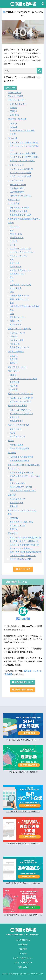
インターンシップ (16, 165)
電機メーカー (16, 321)
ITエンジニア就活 (15, 96)
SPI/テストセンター (16, 100)
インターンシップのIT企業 (21, 169)
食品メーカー (16, 325)
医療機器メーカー (18, 274)
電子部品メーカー (18, 317)
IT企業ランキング (17, 333)
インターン (37, 671)
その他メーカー (17, 238)
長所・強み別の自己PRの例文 (23, 491)
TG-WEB (14, 127)
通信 (12, 303)
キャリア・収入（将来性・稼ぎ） (24, 143)
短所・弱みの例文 (18, 483)
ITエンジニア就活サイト (20, 410)
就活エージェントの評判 (20, 401)
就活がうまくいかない (18, 367)
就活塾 (13, 433)
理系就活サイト (17, 421)
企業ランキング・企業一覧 (20, 329)
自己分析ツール (17, 503)
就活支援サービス (18, 436)
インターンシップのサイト (21, 414)
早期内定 (14, 389)
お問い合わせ (23, 967)
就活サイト (15, 417)
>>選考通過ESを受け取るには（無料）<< (23, 883)
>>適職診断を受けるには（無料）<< (23, 772)
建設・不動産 (16, 288)
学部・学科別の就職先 (20, 448)
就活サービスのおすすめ (19, 425)
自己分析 (12, 495)
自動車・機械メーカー (20, 295)
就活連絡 (14, 386)
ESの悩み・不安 (17, 188)
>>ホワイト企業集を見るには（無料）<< (23, 812)
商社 (12, 277)
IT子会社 (13, 336)
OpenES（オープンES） (21, 196)
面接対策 (14, 529)
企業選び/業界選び (16, 352)
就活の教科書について (23, 682)
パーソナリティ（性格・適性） (23, 153)
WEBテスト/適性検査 (17, 119)
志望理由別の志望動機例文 (21, 457)
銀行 (12, 314)
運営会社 (23, 954)
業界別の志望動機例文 (20, 461)
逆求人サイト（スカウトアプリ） (22, 510)
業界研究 (14, 359)
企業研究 (14, 356)
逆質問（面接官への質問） (21, 559)
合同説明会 (15, 382)
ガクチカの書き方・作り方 (21, 473)
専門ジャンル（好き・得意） (22, 161)
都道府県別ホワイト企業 (20, 215)
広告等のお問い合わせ (23, 690)
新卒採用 (28, 671)
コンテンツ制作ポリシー (23, 958)
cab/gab (13, 123)
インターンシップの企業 (20, 173)
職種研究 (14, 363)
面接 (10, 514)
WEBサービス (16, 234)
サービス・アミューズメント (22, 252)
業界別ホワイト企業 (19, 211)
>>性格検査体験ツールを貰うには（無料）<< (23, 915)
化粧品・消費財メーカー (20, 270)
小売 (12, 281)
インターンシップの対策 (20, 176)
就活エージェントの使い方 (21, 398)
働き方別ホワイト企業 (20, 208)
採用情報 (23, 949)
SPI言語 (13, 111)
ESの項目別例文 (17, 192)
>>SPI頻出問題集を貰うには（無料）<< (23, 740)
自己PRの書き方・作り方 (21, 487)
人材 (12, 259)
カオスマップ (14, 200)
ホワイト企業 (14, 203)
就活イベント (16, 429)
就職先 (11, 441)
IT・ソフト (14, 227)
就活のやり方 (14, 371)
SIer (11, 230)
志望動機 (12, 453)
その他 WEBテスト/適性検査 (22, 131)
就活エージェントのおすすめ (20, 394)
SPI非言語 (14, 115)
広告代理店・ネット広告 (20, 285)
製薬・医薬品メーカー (20, 299)
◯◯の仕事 (13, 138)
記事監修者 (23, 945)
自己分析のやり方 (18, 499)
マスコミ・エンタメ (19, 256)
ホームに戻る (23, 569)
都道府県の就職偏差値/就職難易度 (25, 306)
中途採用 (8, 674)
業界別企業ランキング (20, 347)
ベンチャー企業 (17, 340)
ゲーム (13, 245)
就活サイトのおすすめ (18, 406)
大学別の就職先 (17, 445)
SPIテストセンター (18, 104)
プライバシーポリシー (23, 963)
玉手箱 (13, 134)
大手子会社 (15, 344)
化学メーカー (16, 267)
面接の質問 (13, 533)
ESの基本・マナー (18, 185)
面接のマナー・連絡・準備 (21, 522)
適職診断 (14, 506)
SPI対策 (13, 108)
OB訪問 (13, 375)
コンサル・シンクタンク (20, 249)
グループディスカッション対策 (23, 379)
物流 (12, 292)
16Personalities (14, 93)
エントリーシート (16, 180)
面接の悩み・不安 (18, 526)
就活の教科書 (23, 619)
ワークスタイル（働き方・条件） (24, 157)
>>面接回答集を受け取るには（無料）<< (23, 843)
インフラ (14, 241)
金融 (12, 310)
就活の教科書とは (23, 940)
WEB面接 (14, 518)
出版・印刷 (15, 263)
